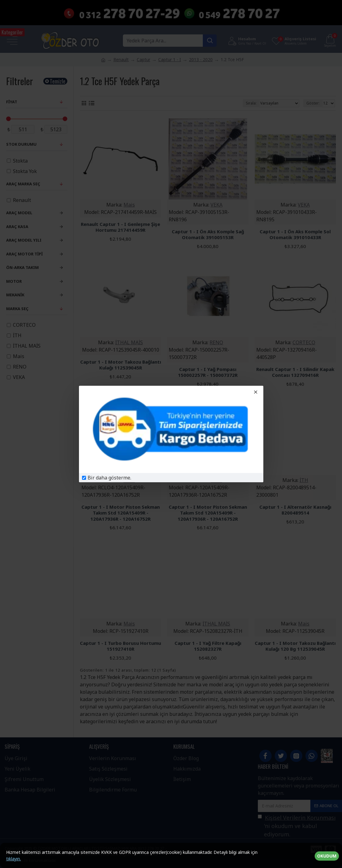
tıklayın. (14, 859)
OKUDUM (327, 856)
